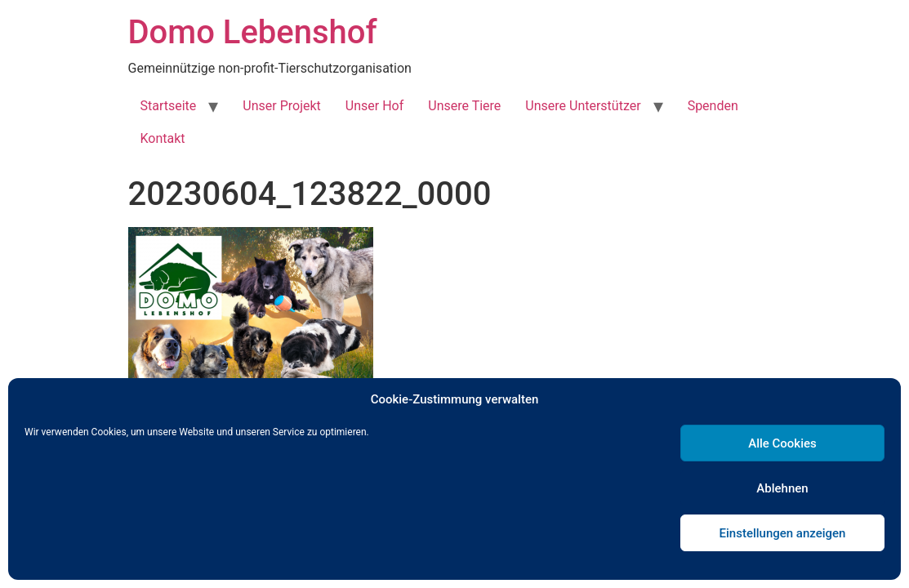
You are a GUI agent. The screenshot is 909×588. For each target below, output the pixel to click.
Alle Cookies (782, 443)
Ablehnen (782, 488)
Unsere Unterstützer (583, 106)
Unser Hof (374, 106)
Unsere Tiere (464, 106)
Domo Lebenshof (253, 32)
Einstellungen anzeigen (783, 533)
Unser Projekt (281, 106)
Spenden (713, 106)
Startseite (169, 106)
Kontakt (163, 138)
